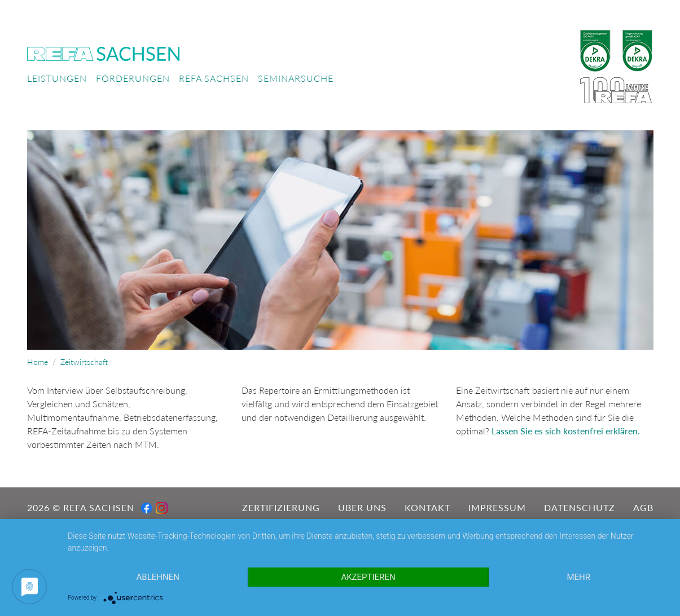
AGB (643, 507)
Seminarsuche (296, 78)
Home (38, 362)
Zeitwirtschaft (84, 362)
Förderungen (133, 78)
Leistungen (57, 78)
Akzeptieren (368, 577)
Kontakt (427, 507)
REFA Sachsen (214, 78)
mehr (578, 577)
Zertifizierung (281, 507)
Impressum (497, 507)
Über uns (362, 507)
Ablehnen (158, 577)
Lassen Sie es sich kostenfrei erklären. (566, 431)
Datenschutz (580, 507)
